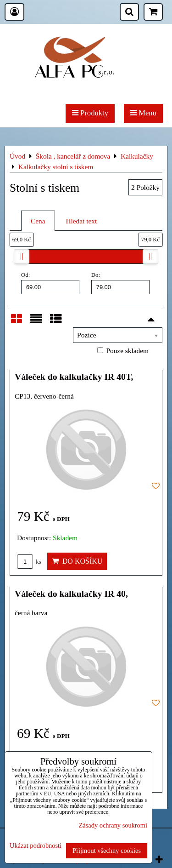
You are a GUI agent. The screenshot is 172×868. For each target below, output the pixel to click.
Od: (50, 283)
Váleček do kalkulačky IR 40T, (74, 377)
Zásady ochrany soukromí (113, 825)
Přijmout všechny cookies (107, 851)
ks (29, 562)
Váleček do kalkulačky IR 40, (71, 594)
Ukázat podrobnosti (36, 846)
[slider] (22, 257)
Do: (120, 283)
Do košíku (77, 561)
